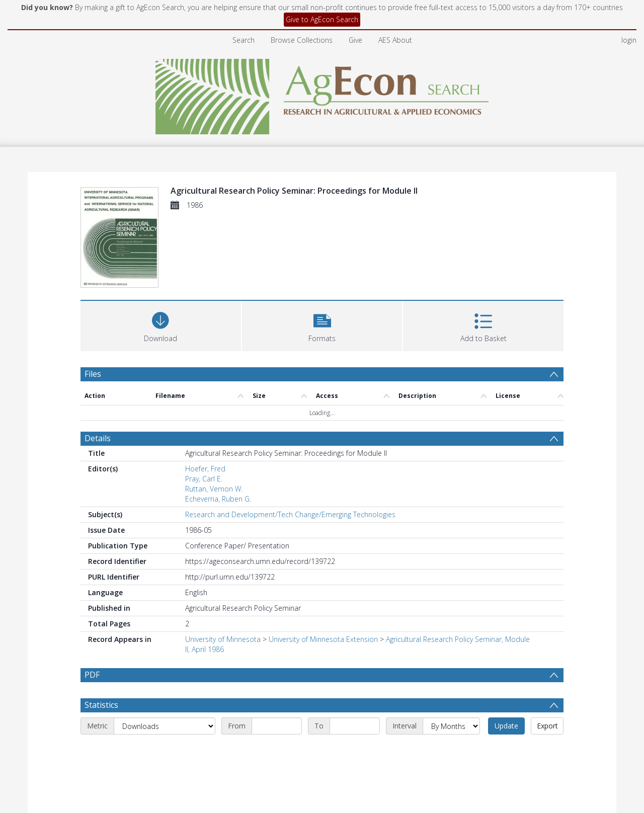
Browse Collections (302, 40)
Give (355, 40)
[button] (322, 325)
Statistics (101, 705)
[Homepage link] (322, 94)
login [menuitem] (629, 40)
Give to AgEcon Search (322, 19)
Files (93, 374)
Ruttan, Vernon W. (214, 489)
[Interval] (451, 726)
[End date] (355, 726)
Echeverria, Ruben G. (218, 499)
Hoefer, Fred (205, 469)
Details (98, 438)
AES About (395, 40)
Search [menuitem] (244, 40)
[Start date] (277, 726)
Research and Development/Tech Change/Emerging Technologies (290, 514)
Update (506, 726)
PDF (92, 675)
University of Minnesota (223, 639)
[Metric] (165, 726)
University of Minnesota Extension (323, 639)
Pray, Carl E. (204, 479)
